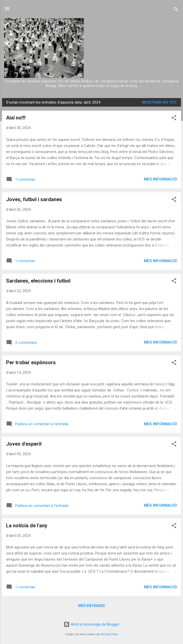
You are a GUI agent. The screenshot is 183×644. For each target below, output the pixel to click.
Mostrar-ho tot (160, 102)
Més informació (160, 179)
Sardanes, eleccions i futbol (38, 281)
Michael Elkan (110, 634)
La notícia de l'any (27, 526)
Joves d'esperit (24, 444)
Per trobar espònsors (31, 362)
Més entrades (92, 606)
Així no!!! (16, 118)
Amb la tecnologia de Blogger (92, 624)
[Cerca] (176, 10)
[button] (174, 119)
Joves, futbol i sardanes (34, 199)
